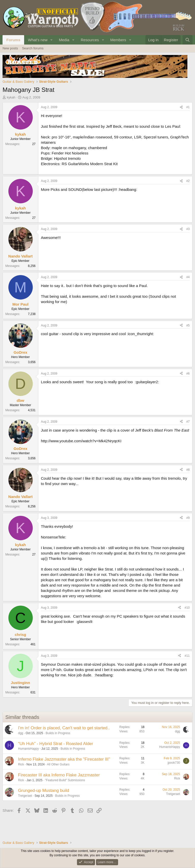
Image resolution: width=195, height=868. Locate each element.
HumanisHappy (28, 749)
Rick (21, 764)
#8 (188, 470)
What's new (38, 40)
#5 (188, 325)
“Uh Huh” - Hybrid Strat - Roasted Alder (56, 744)
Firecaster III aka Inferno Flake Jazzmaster (59, 775)
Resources (90, 40)
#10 (187, 608)
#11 (187, 656)
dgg (21, 733)
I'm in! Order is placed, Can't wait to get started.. (64, 728)
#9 (188, 518)
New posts (10, 48)
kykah (11, 97)
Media (64, 40)
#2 (188, 181)
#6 (188, 374)
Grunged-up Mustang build (44, 791)
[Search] (188, 40)
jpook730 (174, 763)
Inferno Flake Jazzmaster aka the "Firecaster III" (64, 759)
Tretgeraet (25, 796)
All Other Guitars (58, 764)
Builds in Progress (58, 733)
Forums (13, 40)
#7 (188, 422)
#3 (188, 229)
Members (118, 40)
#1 (188, 107)
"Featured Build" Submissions (65, 780)
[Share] (181, 107)
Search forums (33, 48)
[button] (52, 40)
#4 (188, 277)
